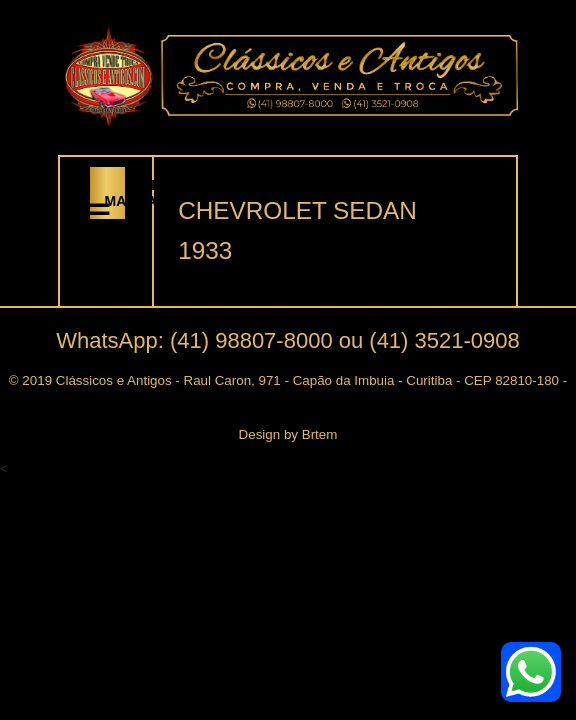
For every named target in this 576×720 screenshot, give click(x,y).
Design (260, 434)
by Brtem (308, 434)
